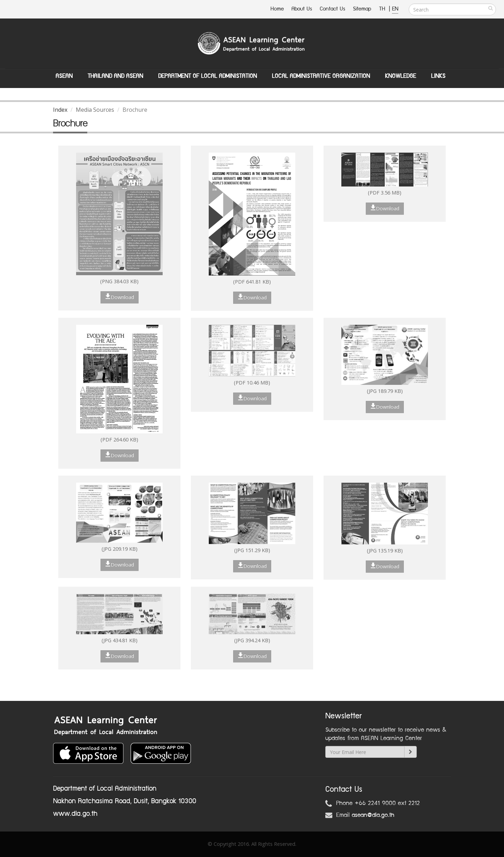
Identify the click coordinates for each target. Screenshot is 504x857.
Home (277, 9)
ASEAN (64, 76)
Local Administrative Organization (321, 76)
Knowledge (401, 76)
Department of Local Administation (207, 76)
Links (438, 76)
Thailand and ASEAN (115, 76)
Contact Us (332, 9)
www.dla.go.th (75, 814)
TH (383, 9)
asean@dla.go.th (373, 815)
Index (60, 110)
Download (120, 297)
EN (395, 9)
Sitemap (362, 9)
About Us (302, 9)
